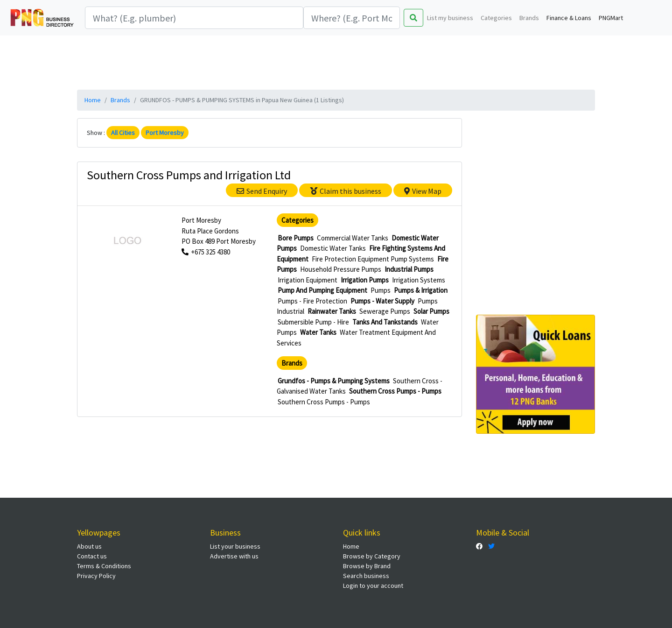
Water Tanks (318, 332)
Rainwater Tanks (332, 311)
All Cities (123, 133)
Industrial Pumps (409, 269)
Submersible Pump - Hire (313, 322)
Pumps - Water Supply (382, 301)
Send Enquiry (262, 191)
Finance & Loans (569, 18)
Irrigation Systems (419, 280)
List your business (235, 546)
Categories (496, 18)
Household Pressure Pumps (341, 269)
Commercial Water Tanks (353, 238)
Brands (529, 18)
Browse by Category (372, 556)
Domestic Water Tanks (333, 248)
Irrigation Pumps (365, 280)
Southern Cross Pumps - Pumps (395, 391)
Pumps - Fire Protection (312, 301)
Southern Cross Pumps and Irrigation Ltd (189, 175)
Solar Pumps (431, 311)
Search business (366, 576)
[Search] (194, 18)
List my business (450, 18)
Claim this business (346, 191)
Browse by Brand (367, 566)
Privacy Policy (96, 576)
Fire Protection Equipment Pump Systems (373, 259)
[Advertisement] (336, 61)
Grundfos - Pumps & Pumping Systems (334, 381)
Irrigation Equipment (308, 280)
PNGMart (611, 18)
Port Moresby (165, 133)
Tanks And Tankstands (385, 322)
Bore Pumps (296, 238)
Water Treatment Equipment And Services (356, 338)
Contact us (92, 556)
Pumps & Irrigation (421, 290)
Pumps (381, 290)
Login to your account (373, 586)
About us (89, 546)
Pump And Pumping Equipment (322, 290)
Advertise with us (234, 556)
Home (93, 100)
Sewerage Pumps (385, 311)
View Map (423, 191)
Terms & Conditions (104, 566)
